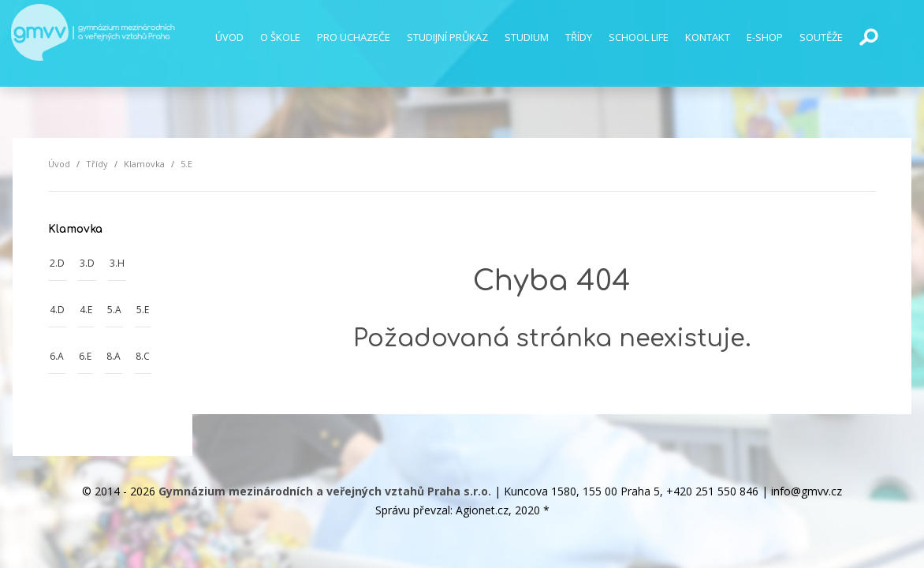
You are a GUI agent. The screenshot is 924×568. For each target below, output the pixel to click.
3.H (117, 263)
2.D (57, 263)
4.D (57, 310)
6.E (85, 356)
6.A (57, 356)
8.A (114, 356)
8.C (143, 356)
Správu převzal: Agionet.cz (442, 510)
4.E (86, 310)
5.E (143, 310)
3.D (87, 263)
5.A (114, 310)
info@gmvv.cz (807, 491)
